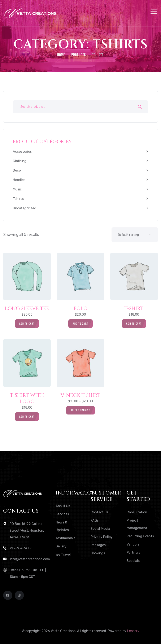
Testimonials (65, 538)
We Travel (63, 554)
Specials (133, 561)
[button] (27, 324)
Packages (98, 545)
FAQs (95, 520)
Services (62, 514)
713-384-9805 (21, 548)
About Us (63, 506)
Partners (133, 553)
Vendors (133, 544)
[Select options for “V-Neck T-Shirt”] (80, 410)
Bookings (98, 553)
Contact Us (99, 512)
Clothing (20, 161)
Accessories (22, 151)
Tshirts (18, 199)
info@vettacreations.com (30, 559)
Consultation (137, 512)
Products (79, 55)
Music (17, 189)
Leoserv (133, 631)
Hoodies (19, 180)
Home (61, 55)
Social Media (100, 529)
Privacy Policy (102, 537)
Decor (17, 170)
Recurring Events (140, 536)
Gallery (61, 546)
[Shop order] (135, 235)
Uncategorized (25, 208)
